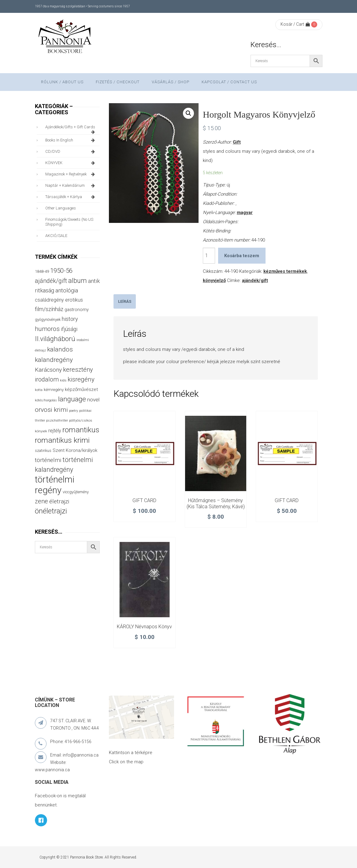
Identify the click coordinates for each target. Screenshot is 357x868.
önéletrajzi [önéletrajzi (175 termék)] (51, 511)
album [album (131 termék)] (78, 281)
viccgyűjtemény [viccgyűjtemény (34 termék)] (76, 492)
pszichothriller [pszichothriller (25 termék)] (57, 421)
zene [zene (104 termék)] (41, 501)
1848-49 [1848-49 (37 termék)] (42, 271)
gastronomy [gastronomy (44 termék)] (77, 310)
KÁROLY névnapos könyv (144, 627)
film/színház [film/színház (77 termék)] (49, 309)
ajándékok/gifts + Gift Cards (71, 129)
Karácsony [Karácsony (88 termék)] (48, 370)
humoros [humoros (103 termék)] (47, 329)
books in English (71, 140)
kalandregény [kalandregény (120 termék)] (54, 360)
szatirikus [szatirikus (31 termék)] (43, 451)
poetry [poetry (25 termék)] (74, 411)
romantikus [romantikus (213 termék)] (81, 430)
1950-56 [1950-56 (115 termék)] (61, 271)
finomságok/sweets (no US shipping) (69, 222)
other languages (61, 208)
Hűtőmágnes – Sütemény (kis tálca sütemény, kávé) (216, 504)
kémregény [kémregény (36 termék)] (54, 390)
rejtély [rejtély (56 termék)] (55, 431)
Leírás (125, 301)
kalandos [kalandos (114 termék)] (60, 349)
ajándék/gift (255, 280)
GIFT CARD (144, 500)
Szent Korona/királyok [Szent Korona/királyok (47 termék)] (75, 450)
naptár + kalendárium (71, 186)
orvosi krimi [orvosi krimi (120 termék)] (51, 410)
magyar (245, 212)
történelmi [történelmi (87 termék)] (48, 460)
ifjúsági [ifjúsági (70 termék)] (69, 329)
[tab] (125, 301)
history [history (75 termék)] (70, 319)
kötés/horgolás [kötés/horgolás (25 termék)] (46, 400)
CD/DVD (71, 152)
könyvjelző (214, 280)
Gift (237, 142)
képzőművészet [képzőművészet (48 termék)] (81, 389)
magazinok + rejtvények (71, 174)
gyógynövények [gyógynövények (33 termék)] (48, 319)
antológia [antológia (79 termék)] (67, 290)
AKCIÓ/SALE (56, 236)
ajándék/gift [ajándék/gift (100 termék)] (51, 281)
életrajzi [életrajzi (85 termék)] (59, 502)
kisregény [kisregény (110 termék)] (81, 379)
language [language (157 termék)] (72, 399)
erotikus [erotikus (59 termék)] (74, 300)
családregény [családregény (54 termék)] (49, 300)
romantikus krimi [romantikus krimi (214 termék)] (62, 440)
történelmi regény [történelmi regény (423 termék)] (55, 485)
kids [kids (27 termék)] (63, 380)
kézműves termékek (285, 271)
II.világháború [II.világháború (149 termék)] (55, 339)
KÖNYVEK (71, 163)
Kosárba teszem (242, 256)
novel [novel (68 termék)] (93, 400)
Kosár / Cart (295, 24)
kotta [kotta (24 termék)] (39, 390)
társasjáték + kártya (71, 197)
